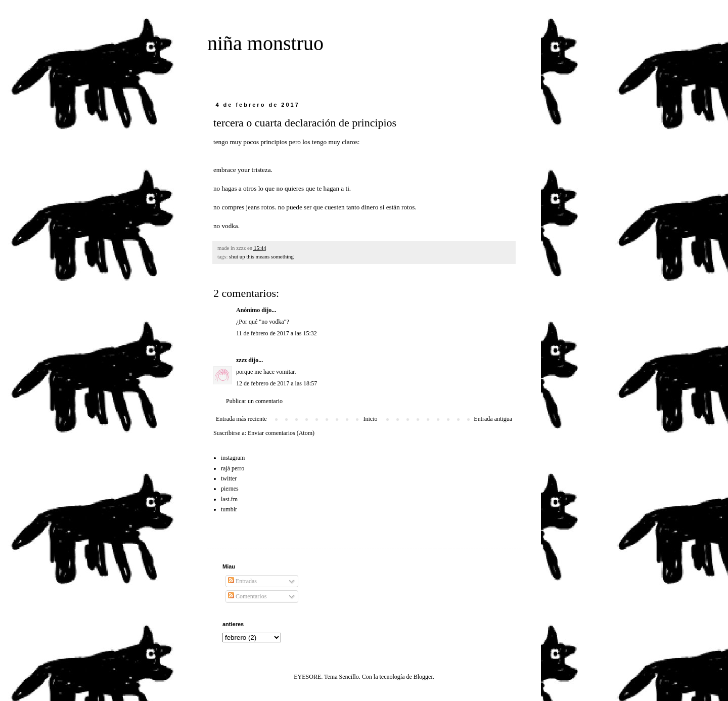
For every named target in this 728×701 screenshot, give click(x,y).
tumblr (229, 509)
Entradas (242, 581)
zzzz (241, 360)
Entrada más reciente (241, 419)
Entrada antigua (493, 419)
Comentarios (247, 596)
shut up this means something (261, 256)
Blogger (423, 677)
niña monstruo (265, 43)
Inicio (370, 419)
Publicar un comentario (254, 401)
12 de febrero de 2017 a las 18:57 (277, 383)
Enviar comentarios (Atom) (281, 433)
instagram (233, 458)
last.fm (229, 499)
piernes (230, 489)
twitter (229, 478)
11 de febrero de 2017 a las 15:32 (277, 333)
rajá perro (233, 468)
